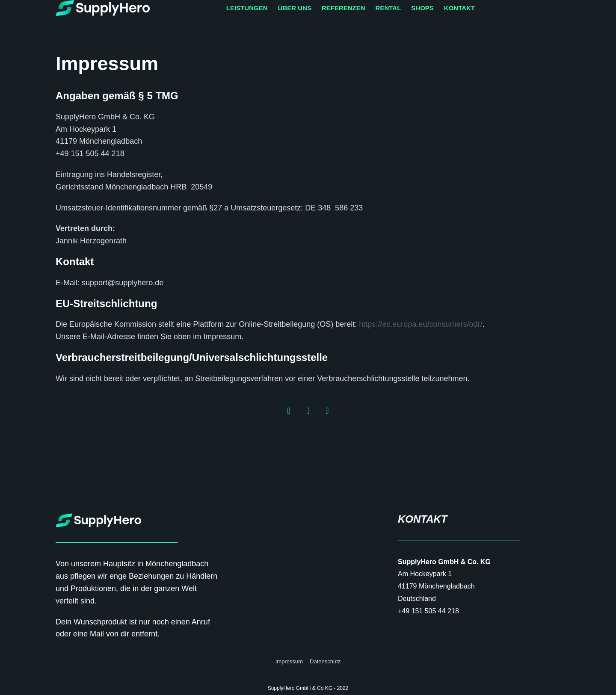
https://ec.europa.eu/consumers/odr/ (421, 324)
